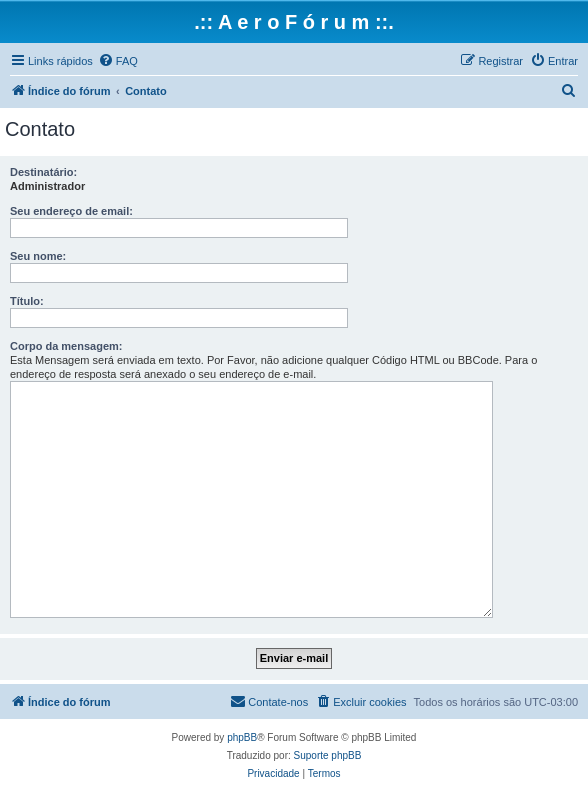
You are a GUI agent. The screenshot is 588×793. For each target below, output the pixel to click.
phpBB (242, 737)
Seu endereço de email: (71, 211)
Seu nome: (38, 256)
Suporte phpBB (328, 755)
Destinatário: (43, 172)
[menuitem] (118, 61)
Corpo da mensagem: (66, 346)
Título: (27, 301)
